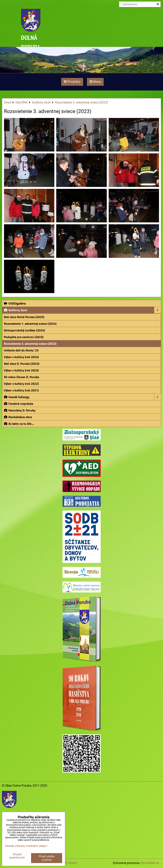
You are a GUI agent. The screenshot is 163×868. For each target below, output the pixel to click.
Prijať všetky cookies (47, 858)
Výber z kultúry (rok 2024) (21, 357)
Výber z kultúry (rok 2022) (21, 384)
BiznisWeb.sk (150, 863)
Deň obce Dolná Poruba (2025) (24, 317)
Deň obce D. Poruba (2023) (22, 364)
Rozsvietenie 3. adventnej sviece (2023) (30, 344)
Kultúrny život (82, 310)
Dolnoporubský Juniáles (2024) (24, 330)
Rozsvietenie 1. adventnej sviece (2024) (30, 324)
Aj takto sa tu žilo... (19, 424)
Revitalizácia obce (18, 417)
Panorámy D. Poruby (20, 410)
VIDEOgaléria (15, 303)
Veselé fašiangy (82, 397)
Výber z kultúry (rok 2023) (21, 370)
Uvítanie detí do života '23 (21, 350)
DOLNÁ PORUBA (31, 42)
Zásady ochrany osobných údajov (26, 846)
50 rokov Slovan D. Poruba (21, 377)
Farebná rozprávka (18, 404)
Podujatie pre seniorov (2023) (24, 337)
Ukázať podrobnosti (17, 856)
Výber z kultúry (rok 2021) (21, 390)
